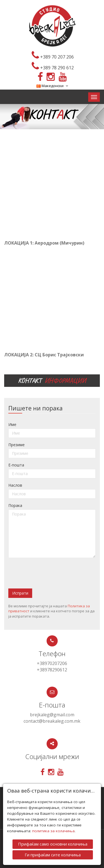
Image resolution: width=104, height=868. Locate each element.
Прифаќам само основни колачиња (53, 844)
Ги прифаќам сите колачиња (53, 855)
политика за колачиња (53, 831)
